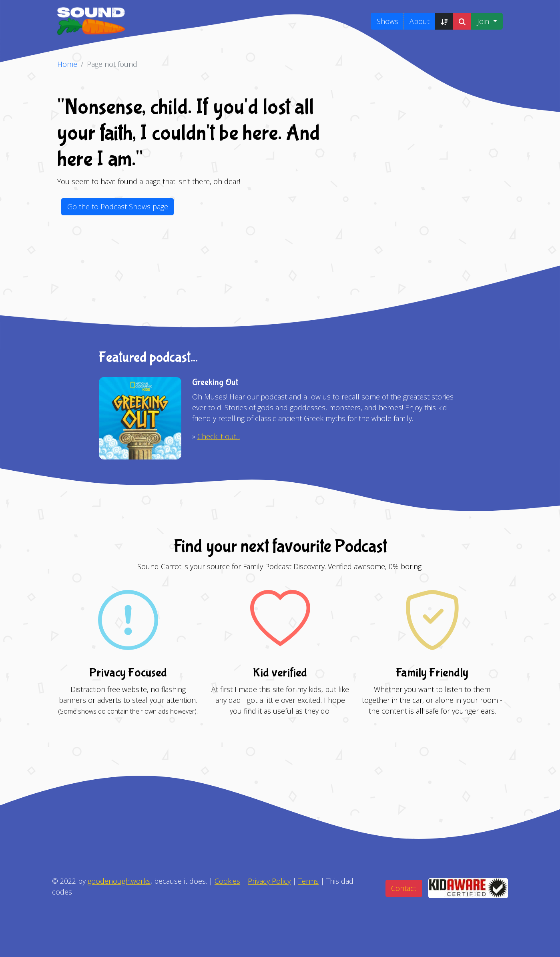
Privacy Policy (269, 881)
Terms (308, 881)
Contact (404, 888)
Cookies (227, 881)
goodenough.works (119, 881)
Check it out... (219, 436)
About (419, 21)
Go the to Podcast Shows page (118, 207)
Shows (387, 21)
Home (67, 64)
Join (484, 21)
